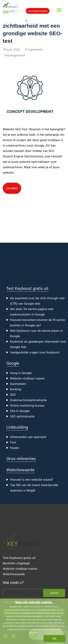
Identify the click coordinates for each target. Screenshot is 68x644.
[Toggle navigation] (59, 10)
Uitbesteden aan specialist (28, 437)
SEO (13, 395)
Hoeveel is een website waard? (32, 479)
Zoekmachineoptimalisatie (28, 400)
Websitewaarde (20, 470)
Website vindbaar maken (27, 378)
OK (54, 638)
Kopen (15, 448)
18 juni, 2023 (12, 49)
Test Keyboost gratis (38, 11)
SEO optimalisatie (22, 416)
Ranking (16, 389)
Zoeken (54, 593)
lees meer (12, 188)
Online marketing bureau (27, 405)
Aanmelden (18, 384)
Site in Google (20, 411)
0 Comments (34, 49)
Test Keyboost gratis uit (27, 288)
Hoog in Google (21, 373)
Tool (13, 442)
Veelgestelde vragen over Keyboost (35, 352)
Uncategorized (15, 55)
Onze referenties (21, 459)
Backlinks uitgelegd (16, 563)
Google (13, 363)
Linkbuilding (17, 427)
